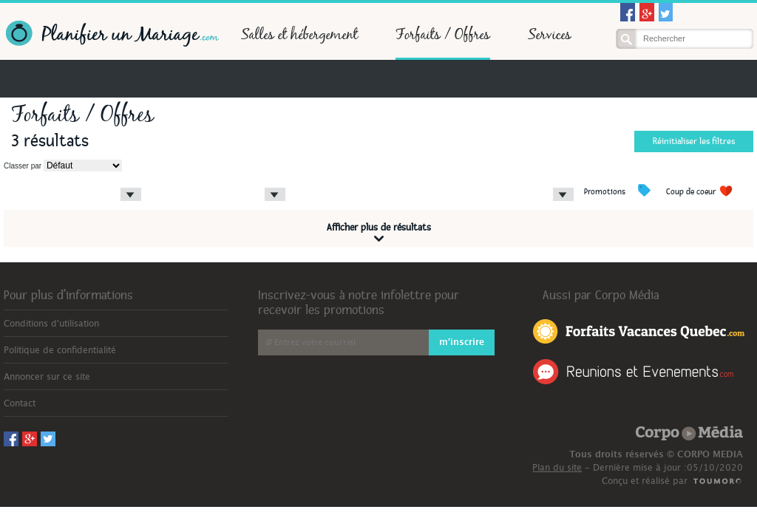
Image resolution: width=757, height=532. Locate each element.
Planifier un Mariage (111, 34)
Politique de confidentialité (60, 350)
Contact (20, 403)
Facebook (628, 12)
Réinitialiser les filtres (694, 141)
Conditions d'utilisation (51, 324)
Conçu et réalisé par (645, 481)
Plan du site (557, 468)
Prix (298, 181)
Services (550, 34)
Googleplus (647, 12)
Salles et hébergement (299, 34)
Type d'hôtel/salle (465, 181)
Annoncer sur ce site (47, 377)
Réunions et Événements (633, 372)
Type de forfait (171, 181)
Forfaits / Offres (443, 34)
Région (16, 181)
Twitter (666, 12)
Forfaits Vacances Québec (639, 330)
